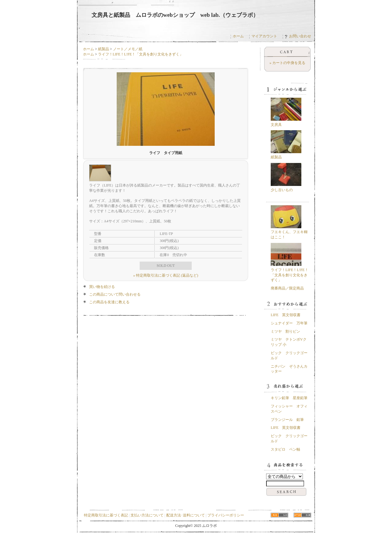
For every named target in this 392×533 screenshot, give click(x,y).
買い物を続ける (102, 287)
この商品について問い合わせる (115, 294)
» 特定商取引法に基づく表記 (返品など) (166, 275)
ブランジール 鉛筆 (287, 420)
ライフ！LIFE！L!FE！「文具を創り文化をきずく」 (141, 54)
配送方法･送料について (186, 515)
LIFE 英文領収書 (286, 315)
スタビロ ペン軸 (285, 449)
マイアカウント (264, 36)
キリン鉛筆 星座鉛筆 (289, 398)
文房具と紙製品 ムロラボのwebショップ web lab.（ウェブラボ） (175, 15)
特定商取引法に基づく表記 (106, 515)
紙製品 (104, 49)
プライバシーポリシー (226, 515)
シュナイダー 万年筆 (289, 323)
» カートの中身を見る (287, 63)
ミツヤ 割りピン (285, 331)
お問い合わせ (298, 36)
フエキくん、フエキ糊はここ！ (289, 232)
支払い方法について (147, 515)
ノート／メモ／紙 (128, 49)
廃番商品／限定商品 (287, 288)
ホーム (238, 36)
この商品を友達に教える (109, 302)
